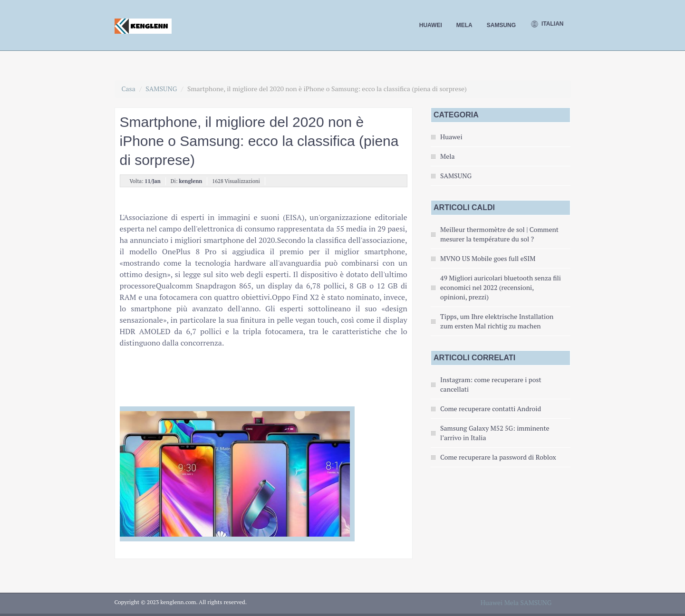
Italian (547, 24)
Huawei (431, 25)
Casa (129, 89)
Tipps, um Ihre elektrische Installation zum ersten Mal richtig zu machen (497, 321)
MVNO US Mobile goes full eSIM (488, 258)
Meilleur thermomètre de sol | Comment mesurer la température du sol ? (499, 234)
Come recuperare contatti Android (491, 409)
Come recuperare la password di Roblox (498, 457)
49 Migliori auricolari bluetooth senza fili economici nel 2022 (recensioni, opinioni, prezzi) (501, 287)
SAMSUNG (501, 25)
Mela (464, 25)
